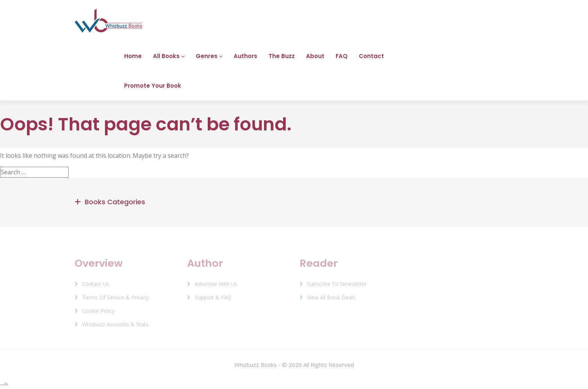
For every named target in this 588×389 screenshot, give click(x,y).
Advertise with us (216, 286)
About (315, 56)
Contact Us (96, 286)
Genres (207, 56)
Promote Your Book (153, 86)
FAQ (342, 56)
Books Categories (115, 202)
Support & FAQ (213, 300)
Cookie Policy (98, 313)
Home (133, 56)
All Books (166, 56)
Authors (245, 56)
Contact (371, 56)
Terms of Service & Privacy (115, 300)
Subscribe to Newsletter (337, 286)
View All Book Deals (331, 300)
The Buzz (282, 56)
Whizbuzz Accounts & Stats (115, 327)
